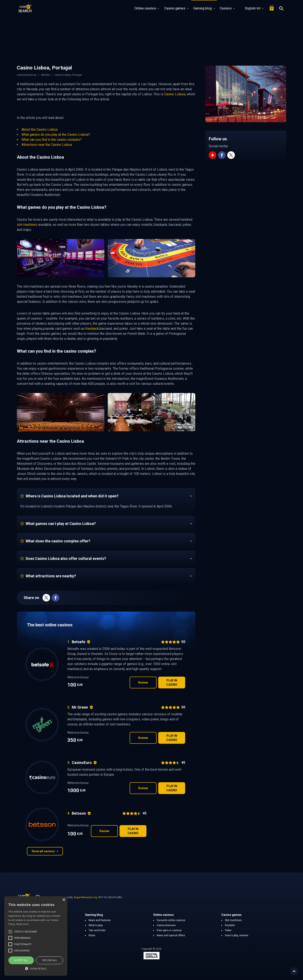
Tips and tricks (97, 930)
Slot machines (233, 920)
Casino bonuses (166, 925)
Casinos (227, 8)
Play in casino (172, 683)
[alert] (36, 936)
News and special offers (171, 935)
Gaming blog (204, 8)
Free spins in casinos (169, 930)
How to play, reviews (237, 935)
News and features (100, 920)
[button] (36, 968)
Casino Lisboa (175, 94)
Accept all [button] (21, 960)
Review (143, 683)
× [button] (64, 900)
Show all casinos (45, 851)
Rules (92, 935)
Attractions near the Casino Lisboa (47, 145)
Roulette (230, 925)
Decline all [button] (50, 960)
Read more (23, 924)
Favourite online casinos (171, 920)
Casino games (176, 8)
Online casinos (147, 8)
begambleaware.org (86, 897)
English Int (252, 8)
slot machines (27, 225)
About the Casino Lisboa (39, 129)
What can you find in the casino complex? (52, 140)
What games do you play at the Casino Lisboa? (56, 135)
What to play (96, 925)
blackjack (92, 329)
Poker (228, 930)
